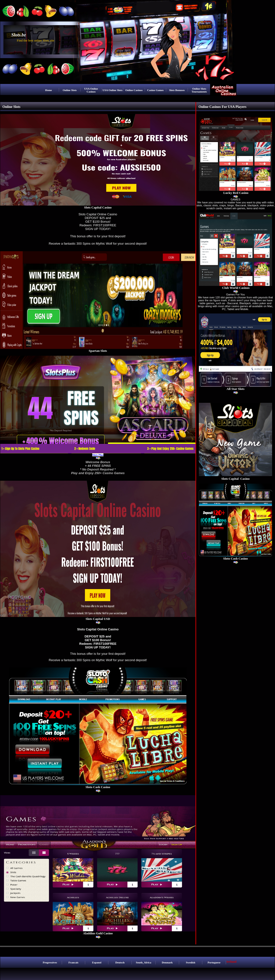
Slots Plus (98, 455)
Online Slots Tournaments (199, 90)
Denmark (167, 962)
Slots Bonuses (177, 90)
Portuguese (214, 962)
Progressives (50, 962)
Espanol (97, 962)
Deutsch (120, 962)
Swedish (191, 962)
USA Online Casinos (91, 90)
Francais (73, 962)
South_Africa (144, 962)
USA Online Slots (112, 90)
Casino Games (155, 90)
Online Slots (70, 90)
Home (49, 90)
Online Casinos (134, 90)
